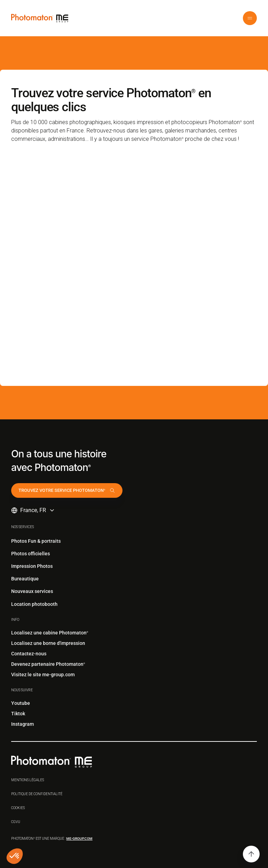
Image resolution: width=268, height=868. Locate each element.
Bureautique (25, 579)
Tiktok (18, 714)
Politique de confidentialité (37, 794)
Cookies (18, 808)
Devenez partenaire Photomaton (48, 664)
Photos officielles (31, 554)
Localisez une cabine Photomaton (50, 633)
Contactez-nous (29, 654)
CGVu (16, 822)
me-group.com (79, 839)
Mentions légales (28, 780)
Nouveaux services (32, 591)
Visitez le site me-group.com (43, 675)
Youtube (21, 703)
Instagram (23, 724)
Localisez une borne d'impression (48, 643)
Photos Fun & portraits (36, 541)
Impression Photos (32, 566)
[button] (250, 18)
